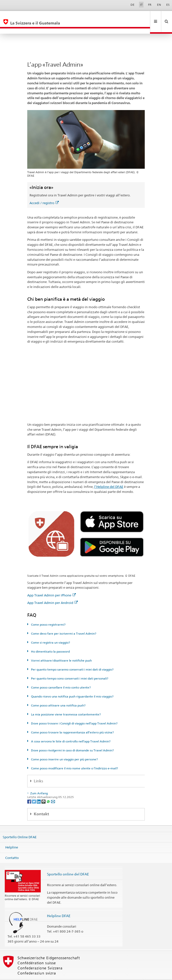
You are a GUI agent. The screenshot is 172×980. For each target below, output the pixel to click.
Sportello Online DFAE (20, 826)
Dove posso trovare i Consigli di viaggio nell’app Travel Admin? (74, 713)
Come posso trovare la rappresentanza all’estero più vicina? (72, 722)
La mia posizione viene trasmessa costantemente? (65, 704)
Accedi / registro (44, 192)
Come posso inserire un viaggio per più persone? (64, 749)
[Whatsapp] (49, 790)
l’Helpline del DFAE (109, 476)
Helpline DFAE (59, 905)
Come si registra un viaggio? (50, 632)
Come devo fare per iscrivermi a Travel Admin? (63, 623)
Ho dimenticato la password (50, 641)
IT (141, 5)
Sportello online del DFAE (68, 863)
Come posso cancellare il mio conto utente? (60, 677)
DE (132, 5)
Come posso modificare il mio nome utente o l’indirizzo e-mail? (74, 758)
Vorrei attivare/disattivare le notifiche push (61, 650)
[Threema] (44, 790)
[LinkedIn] (39, 790)
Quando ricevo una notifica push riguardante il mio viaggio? (72, 686)
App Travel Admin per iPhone (51, 584)
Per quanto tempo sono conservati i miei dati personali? (69, 668)
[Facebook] (30, 790)
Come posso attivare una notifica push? (58, 695)
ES (168, 5)
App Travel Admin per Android (52, 592)
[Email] (53, 790)
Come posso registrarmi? (48, 614)
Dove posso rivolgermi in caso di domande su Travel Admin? (72, 740)
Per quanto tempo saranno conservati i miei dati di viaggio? (72, 659)
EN (159, 5)
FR (150, 5)
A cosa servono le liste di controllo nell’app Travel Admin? (70, 731)
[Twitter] (34, 790)
